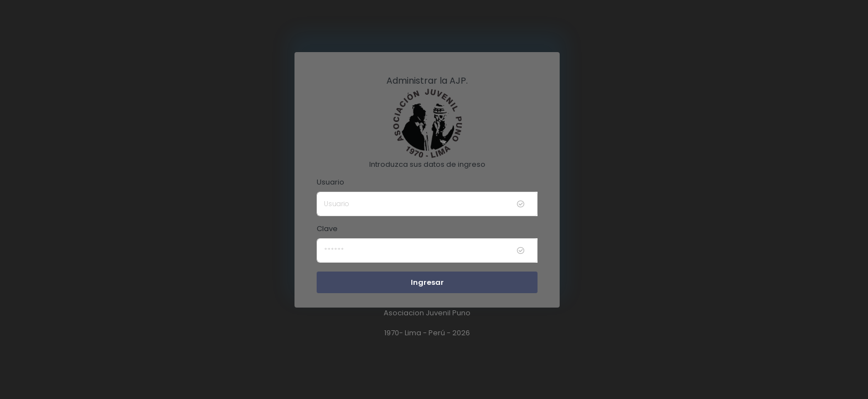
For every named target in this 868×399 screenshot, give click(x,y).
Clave (327, 229)
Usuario (330, 182)
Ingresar (427, 282)
